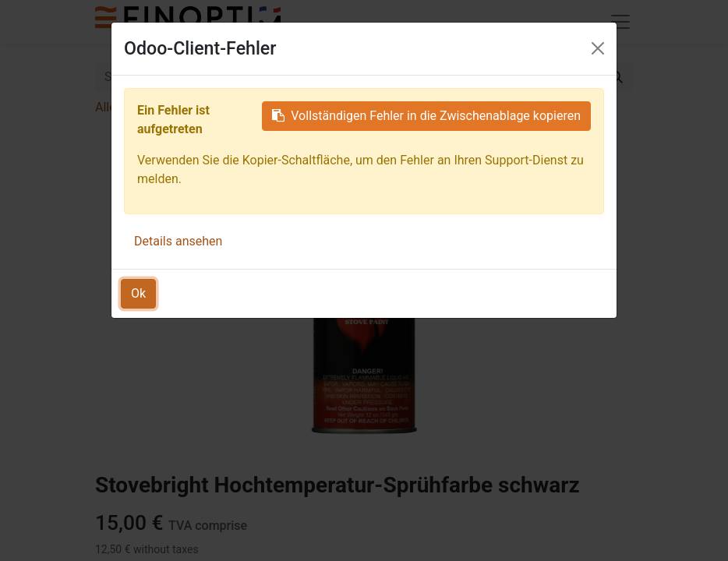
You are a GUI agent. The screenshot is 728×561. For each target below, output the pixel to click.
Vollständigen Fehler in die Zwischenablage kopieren (426, 116)
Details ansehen (178, 241)
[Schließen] (598, 48)
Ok (138, 293)
